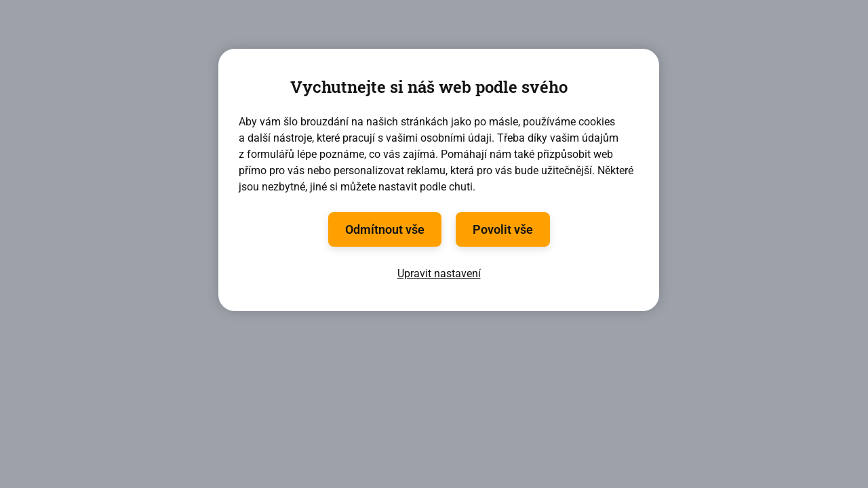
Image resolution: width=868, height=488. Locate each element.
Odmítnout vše (385, 229)
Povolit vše (503, 229)
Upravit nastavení (439, 273)
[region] (439, 180)
